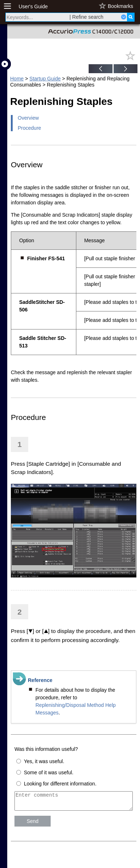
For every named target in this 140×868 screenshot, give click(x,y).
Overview (28, 118)
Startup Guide (45, 79)
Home (17, 79)
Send (33, 824)
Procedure (29, 128)
